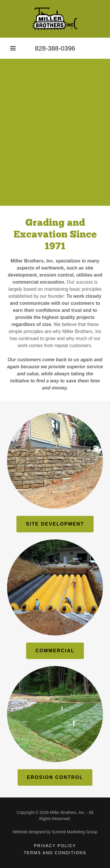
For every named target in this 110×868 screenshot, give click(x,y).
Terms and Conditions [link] (55, 853)
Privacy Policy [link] (55, 846)
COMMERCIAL (55, 651)
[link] (55, 19)
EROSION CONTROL (55, 777)
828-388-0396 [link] (55, 48)
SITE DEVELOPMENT (55, 524)
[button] (13, 48)
